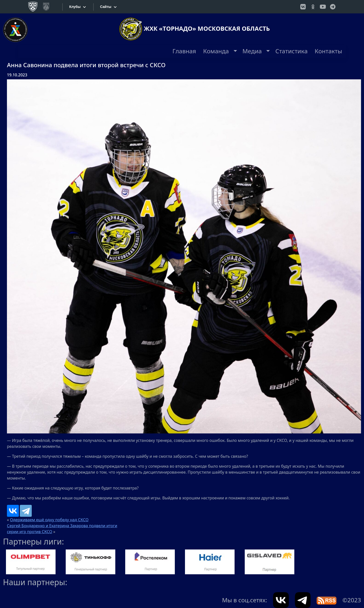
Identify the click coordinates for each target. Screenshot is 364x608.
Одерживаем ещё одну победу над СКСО (49, 520)
